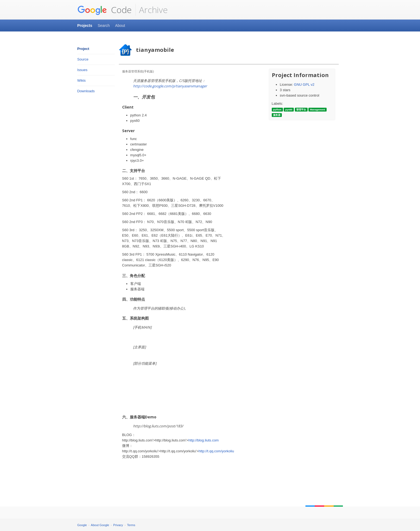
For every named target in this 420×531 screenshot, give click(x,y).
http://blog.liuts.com (204, 440)
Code (105, 10)
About (120, 26)
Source (83, 59)
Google (82, 525)
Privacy (118, 525)
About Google (100, 525)
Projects (85, 26)
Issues (83, 70)
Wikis (82, 80)
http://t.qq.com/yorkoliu (216, 451)
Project (83, 49)
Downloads (86, 91)
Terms (131, 525)
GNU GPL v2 (304, 85)
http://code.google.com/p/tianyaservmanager (170, 86)
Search (104, 26)
